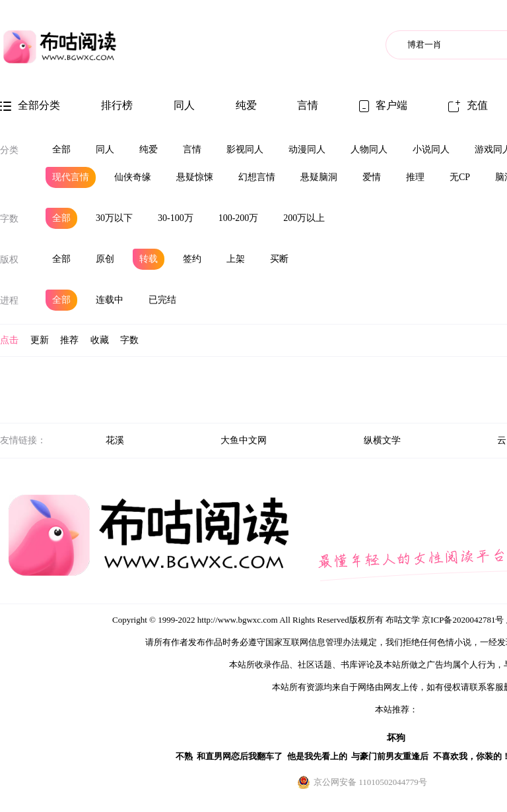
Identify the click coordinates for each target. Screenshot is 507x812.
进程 (9, 300)
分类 (9, 150)
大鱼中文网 (244, 440)
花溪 (115, 440)
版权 (9, 260)
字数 (9, 219)
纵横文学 (382, 440)
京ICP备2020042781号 (463, 620)
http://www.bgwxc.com (238, 620)
